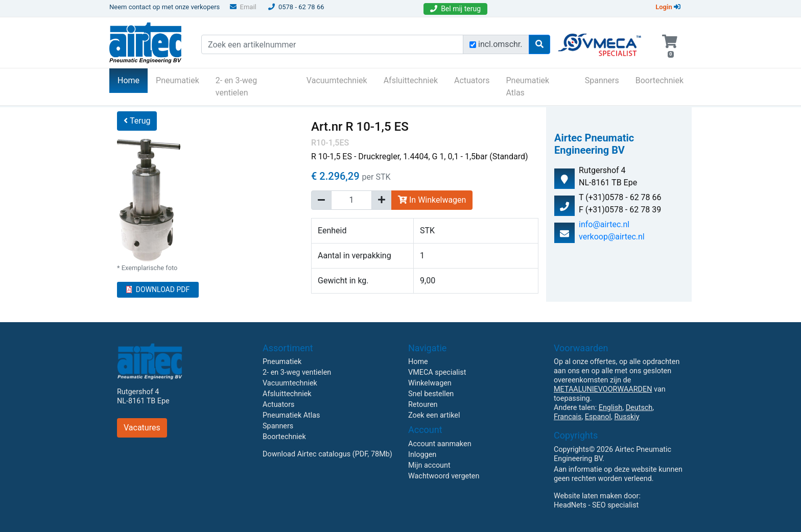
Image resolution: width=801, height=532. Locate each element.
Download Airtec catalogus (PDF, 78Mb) (327, 454)
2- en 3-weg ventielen (237, 87)
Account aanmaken (440, 444)
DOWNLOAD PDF (158, 289)
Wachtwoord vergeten (444, 476)
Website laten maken (588, 496)
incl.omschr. (500, 44)
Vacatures (142, 428)
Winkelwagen (430, 383)
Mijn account (429, 465)
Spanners (602, 80)
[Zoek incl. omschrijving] (473, 45)
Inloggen (422, 455)
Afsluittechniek (411, 80)
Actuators (472, 80)
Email (243, 7)
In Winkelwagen (432, 200)
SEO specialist (615, 505)
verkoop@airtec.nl (612, 237)
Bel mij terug (455, 9)
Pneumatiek (178, 80)
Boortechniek (659, 80)
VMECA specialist (437, 372)
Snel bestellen (431, 394)
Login (668, 7)
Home (133, 80)
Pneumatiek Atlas (527, 87)
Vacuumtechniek (337, 80)
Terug (137, 121)
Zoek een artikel (434, 415)
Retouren (423, 405)
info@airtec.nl (604, 224)
